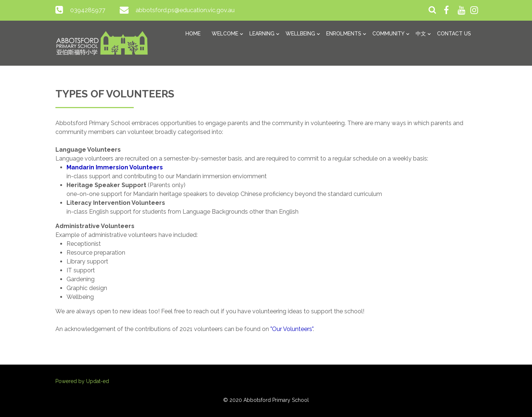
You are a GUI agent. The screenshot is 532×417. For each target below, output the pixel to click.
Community (388, 34)
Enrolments (344, 34)
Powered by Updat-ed (82, 381)
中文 (421, 34)
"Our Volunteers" (292, 329)
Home (193, 34)
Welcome (225, 34)
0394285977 (88, 10)
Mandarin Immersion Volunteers (115, 167)
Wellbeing (300, 34)
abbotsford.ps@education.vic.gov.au (185, 10)
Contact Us (454, 34)
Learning (262, 34)
